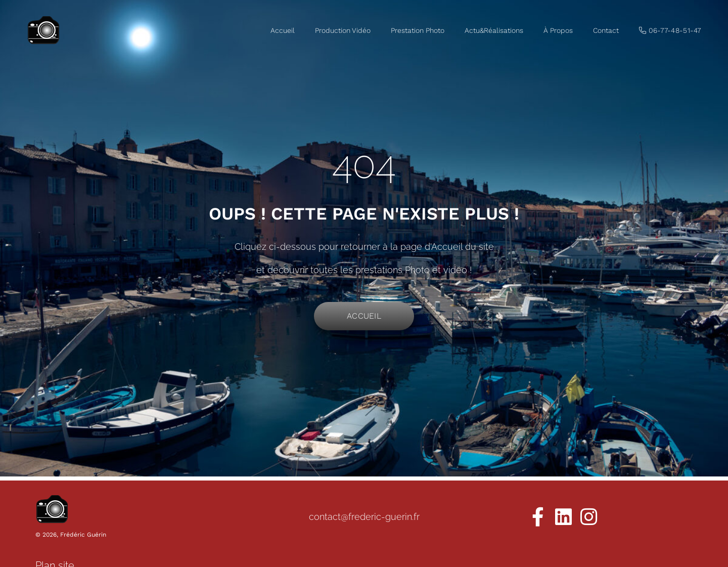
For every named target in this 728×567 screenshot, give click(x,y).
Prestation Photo (418, 30)
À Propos (558, 30)
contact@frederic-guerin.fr (364, 517)
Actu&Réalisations (494, 30)
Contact (606, 30)
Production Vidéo (343, 30)
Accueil (283, 30)
